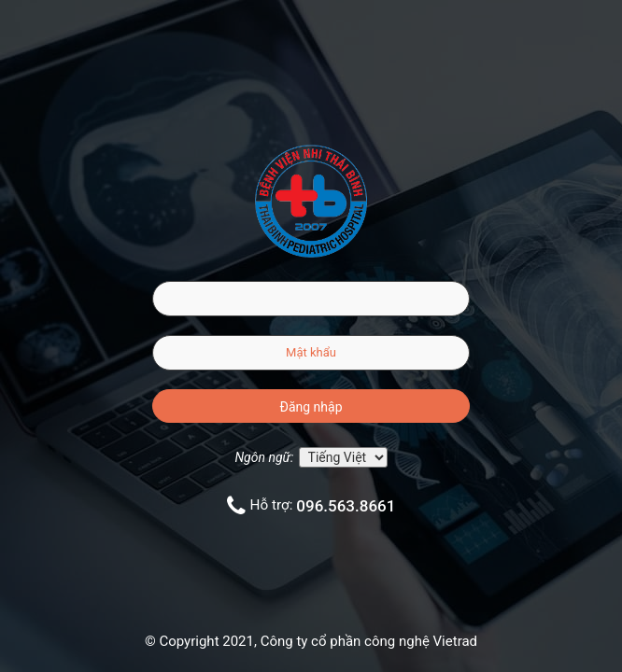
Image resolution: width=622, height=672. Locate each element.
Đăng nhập (311, 407)
